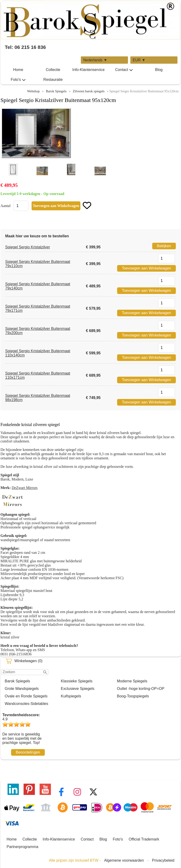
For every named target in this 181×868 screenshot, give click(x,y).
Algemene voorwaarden (124, 860)
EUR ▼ (139, 60)
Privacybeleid (163, 860)
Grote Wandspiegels (22, 689)
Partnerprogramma (22, 847)
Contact (124, 70)
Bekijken (164, 246)
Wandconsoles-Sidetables (26, 704)
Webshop (33, 91)
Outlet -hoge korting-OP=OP (141, 689)
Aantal (6, 206)
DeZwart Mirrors (25, 488)
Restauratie (53, 80)
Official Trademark (144, 839)
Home (18, 70)
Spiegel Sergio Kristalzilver (28, 247)
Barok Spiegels (17, 681)
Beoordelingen (28, 752)
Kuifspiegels (71, 696)
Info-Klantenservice (88, 70)
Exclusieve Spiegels (78, 689)
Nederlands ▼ (95, 60)
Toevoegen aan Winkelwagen (146, 268)
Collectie (53, 70)
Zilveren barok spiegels (89, 91)
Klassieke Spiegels (77, 681)
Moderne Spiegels (132, 681)
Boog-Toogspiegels (133, 696)
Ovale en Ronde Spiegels (26, 696)
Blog (159, 70)
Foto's (18, 80)
